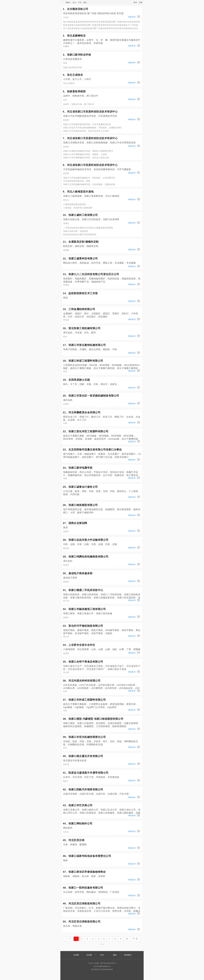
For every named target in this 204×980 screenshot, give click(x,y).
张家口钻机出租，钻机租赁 (76, 231)
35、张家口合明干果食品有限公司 (83, 662)
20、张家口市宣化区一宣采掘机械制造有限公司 (91, 396)
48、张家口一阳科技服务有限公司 (83, 888)
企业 (74, 2)
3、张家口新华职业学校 (77, 55)
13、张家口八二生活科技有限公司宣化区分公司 (91, 274)
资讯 (85, 2)
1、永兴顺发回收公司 (76, 9)
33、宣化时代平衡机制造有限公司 (83, 626)
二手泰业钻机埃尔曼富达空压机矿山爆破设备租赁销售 (88, 228)
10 (127, 939)
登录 (135, 2)
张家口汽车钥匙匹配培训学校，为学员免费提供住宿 (87, 124)
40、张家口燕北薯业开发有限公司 (83, 756)
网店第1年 (132, 17)
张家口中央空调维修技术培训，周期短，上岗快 (85, 154)
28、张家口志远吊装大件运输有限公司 (86, 540)
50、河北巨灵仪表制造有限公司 (82, 922)
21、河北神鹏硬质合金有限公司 (82, 412)
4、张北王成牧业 (73, 75)
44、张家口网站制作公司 (78, 823)
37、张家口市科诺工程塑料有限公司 (84, 700)
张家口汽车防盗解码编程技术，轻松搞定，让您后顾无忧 (89, 178)
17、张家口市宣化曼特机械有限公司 (84, 345)
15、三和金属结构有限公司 (79, 309)
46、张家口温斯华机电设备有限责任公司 (87, 856)
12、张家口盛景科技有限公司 (80, 258)
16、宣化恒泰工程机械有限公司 (82, 328)
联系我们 (128, 955)
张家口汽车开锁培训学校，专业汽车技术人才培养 (86, 131)
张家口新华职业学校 (72, 67)
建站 (115, 955)
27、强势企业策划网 (75, 523)
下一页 (135, 939)
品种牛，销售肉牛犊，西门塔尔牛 (79, 104)
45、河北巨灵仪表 (74, 840)
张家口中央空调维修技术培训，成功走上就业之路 (86, 158)
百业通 (89, 955)
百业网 (76, 955)
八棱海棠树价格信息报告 (75, 204)
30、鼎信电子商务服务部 (78, 573)
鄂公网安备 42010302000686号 (102, 969)
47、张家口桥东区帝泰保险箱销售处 (84, 872)
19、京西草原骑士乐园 (76, 380)
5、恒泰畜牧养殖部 (74, 91)
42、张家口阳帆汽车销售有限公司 (83, 789)
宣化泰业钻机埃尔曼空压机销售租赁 (80, 235)
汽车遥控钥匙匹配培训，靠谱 (77, 181)
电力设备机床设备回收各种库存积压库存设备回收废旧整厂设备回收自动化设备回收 (102, 22)
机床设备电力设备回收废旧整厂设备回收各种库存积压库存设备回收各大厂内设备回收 (102, 25)
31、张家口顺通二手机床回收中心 (83, 590)
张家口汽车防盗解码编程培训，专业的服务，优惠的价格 (89, 184)
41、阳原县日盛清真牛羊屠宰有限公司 (86, 773)
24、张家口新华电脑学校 (78, 468)
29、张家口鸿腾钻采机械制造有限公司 (86, 557)
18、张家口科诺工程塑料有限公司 (83, 361)
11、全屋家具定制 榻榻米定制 (81, 242)
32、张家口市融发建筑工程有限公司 (84, 609)
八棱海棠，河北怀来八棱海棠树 (78, 208)
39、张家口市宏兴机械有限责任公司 (84, 737)
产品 (80, 2)
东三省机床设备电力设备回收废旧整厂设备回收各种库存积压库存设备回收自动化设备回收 (102, 28)
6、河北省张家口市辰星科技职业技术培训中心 (90, 112)
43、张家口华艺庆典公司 (78, 805)
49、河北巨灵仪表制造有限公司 (82, 903)
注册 (141, 2)
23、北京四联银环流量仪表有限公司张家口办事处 (92, 450)
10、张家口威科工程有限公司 (80, 215)
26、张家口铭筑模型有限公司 (80, 505)
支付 (102, 955)
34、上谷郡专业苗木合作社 (79, 645)
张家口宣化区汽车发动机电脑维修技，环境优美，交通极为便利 (92, 128)
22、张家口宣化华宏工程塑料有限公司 (86, 431)
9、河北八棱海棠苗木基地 (78, 192)
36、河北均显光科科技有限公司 (82, 681)
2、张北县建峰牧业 (74, 36)
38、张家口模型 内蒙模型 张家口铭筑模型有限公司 (93, 719)
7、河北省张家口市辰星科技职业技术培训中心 (90, 138)
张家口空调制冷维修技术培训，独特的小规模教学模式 (88, 151)
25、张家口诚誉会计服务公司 (80, 487)
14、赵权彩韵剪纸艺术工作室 (80, 293)
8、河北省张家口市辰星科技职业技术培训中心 (90, 165)
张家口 (68, 2)
